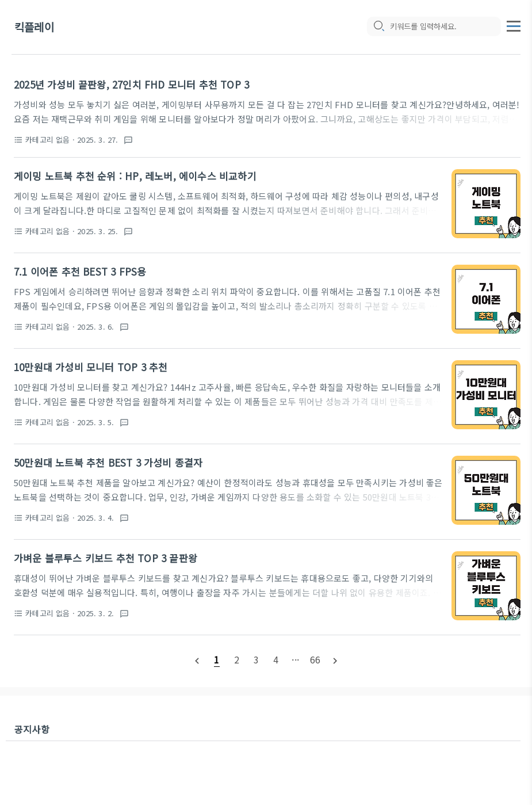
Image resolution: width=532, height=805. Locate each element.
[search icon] (378, 27)
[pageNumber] (217, 659)
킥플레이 (34, 27)
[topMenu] (514, 25)
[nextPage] (335, 660)
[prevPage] (197, 660)
